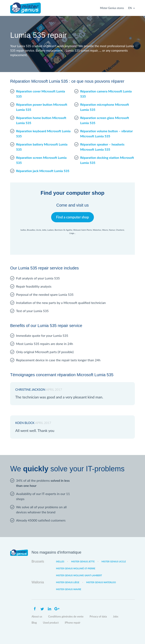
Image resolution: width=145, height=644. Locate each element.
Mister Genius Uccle (114, 561)
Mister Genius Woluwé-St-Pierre (76, 568)
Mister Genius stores (112, 8)
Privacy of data (98, 616)
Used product (51, 623)
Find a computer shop (73, 217)
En (130, 8)
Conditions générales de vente (66, 616)
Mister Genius (25, 8)
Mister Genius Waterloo (101, 582)
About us (37, 616)
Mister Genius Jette (83, 561)
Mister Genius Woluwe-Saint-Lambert (79, 575)
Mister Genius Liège (68, 582)
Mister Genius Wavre (69, 589)
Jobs (116, 616)
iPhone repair (73, 623)
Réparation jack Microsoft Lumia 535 (43, 171)
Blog (34, 623)
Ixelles (60, 561)
